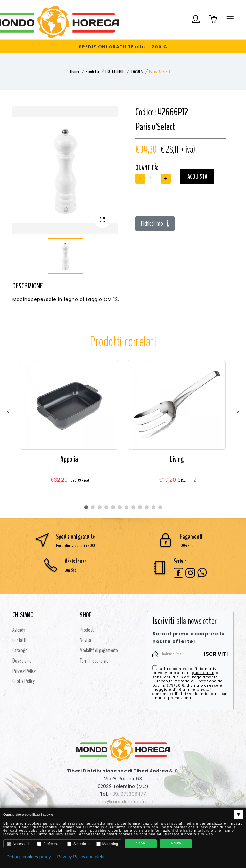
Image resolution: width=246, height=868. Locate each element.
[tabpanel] (69, 428)
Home (75, 71)
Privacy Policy (24, 671)
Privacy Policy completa (81, 857)
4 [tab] (106, 507)
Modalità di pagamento (99, 650)
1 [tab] (86, 507)
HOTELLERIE (115, 71)
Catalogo (20, 650)
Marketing (107, 844)
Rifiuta (176, 843)
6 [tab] (120, 507)
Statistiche (78, 844)
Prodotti (92, 71)
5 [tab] (113, 507)
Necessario (19, 844)
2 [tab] (93, 507)
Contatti (19, 640)
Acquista (197, 176)
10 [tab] (147, 507)
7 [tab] (127, 507)
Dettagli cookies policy (29, 857)
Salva (141, 843)
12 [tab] (160, 507)
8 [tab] (133, 507)
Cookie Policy (24, 681)
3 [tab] (100, 507)
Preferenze (49, 844)
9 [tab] (140, 507)
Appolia (69, 459)
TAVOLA (137, 71)
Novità (85, 640)
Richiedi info (155, 224)
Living (177, 459)
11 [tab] (153, 507)
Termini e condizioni (96, 661)
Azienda (19, 630)
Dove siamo (22, 661)
